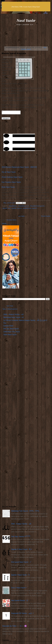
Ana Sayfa (21, 217)
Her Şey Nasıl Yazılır (11, 329)
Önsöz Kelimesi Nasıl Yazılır (12, 178)
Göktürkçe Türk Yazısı (12, 332)
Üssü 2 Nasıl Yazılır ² (19, 588)
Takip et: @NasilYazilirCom (10, 310)
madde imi (6, 209)
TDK (21, 7)
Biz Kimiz (15, 7)
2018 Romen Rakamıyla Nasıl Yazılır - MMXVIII (19, 168)
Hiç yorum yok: (10, 203)
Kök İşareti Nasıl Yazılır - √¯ (21, 563)
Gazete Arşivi (28, 7)
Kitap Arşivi (36, 7)
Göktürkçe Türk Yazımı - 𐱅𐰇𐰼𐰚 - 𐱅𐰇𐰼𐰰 (25, 512)
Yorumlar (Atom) (11, 221)
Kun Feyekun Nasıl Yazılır (11, 183)
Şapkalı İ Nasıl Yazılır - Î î (20, 576)
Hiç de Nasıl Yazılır (9, 173)
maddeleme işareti (30, 209)
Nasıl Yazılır (26, 20)
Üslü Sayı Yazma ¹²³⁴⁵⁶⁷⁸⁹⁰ (21, 537)
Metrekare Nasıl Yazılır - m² (14, 318)
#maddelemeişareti (37, 207)
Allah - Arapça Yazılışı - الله (13, 315)
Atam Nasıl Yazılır (10, 335)
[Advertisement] (26, 422)
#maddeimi (13, 207)
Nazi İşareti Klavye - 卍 (20, 601)
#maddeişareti (24, 207)
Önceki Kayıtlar (46, 217)
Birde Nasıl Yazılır (8, 188)
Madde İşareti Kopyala (14, 53)
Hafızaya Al (6, 119)
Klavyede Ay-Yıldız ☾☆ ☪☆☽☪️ (15, 627)
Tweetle (4, 224)
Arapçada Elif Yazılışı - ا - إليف (22, 614)
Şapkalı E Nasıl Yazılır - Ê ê (21, 550)
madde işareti (17, 209)
